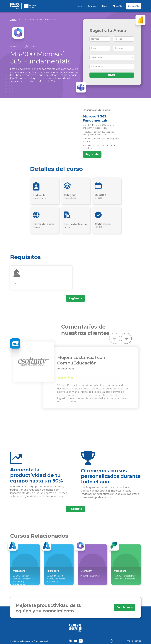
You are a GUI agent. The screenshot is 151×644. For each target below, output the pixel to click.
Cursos (13, 20)
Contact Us (133, 6)
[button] (115, 338)
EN (121, 641)
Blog (104, 6)
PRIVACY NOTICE (134, 641)
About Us (117, 6)
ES (116, 641)
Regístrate (92, 154)
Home (79, 6)
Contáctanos (124, 607)
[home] (30, 6)
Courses (92, 6)
